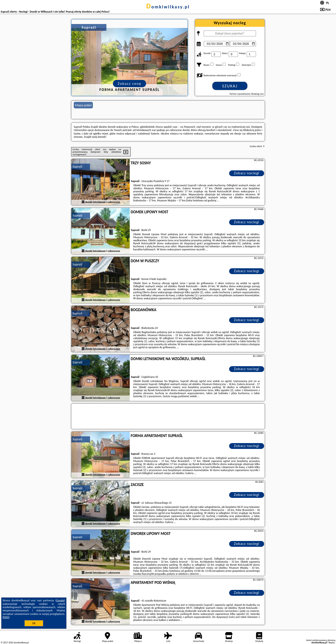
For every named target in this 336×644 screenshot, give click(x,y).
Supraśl (77, 167)
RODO (6, 617)
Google (60, 600)
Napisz (332, 642)
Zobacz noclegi (247, 173)
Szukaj (230, 86)
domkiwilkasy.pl (168, 7)
